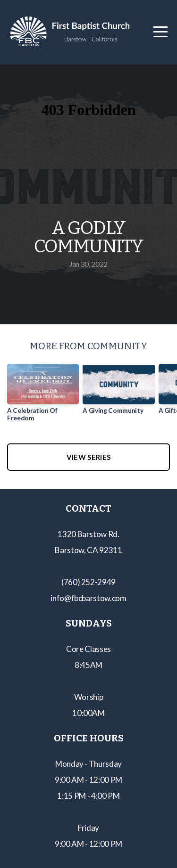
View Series (88, 457)
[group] (43, 396)
